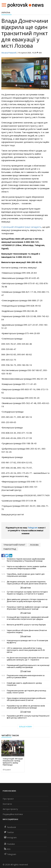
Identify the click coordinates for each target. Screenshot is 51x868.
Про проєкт (8, 799)
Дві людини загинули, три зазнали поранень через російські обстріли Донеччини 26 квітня (27, 583)
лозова (34, 545)
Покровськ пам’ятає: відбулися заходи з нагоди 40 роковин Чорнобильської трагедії (27, 608)
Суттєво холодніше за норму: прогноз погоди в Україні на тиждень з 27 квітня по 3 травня (27, 593)
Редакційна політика (13, 814)
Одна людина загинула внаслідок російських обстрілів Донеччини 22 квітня (26, 699)
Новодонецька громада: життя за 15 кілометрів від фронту (27, 642)
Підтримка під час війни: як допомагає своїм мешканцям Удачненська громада (26, 707)
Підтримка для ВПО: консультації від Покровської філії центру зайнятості (28, 717)
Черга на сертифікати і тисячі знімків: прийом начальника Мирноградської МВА (27, 567)
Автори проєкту (10, 809)
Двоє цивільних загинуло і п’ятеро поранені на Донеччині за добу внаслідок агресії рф (27, 600)
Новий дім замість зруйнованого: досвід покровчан (24, 684)
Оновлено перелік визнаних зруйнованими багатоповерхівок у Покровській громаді (26, 560)
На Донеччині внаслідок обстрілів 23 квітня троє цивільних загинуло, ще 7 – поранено (28, 659)
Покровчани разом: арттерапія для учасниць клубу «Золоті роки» (27, 692)
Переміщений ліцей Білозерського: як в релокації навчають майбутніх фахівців (28, 666)
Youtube (9, 844)
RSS (7, 849)
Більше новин (26, 727)
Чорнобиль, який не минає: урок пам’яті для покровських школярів (26, 575)
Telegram (33, 528)
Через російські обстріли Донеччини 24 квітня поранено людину (27, 631)
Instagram (10, 837)
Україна (6, 12)
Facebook (10, 827)
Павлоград (10, 549)
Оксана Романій (9, 53)
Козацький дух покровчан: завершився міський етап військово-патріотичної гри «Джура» (28, 618)
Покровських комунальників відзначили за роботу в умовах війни (26, 676)
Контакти (7, 804)
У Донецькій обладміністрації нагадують (21, 227)
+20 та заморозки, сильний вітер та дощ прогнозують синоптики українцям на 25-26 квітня (26, 650)
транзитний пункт (14, 545)
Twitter (9, 832)
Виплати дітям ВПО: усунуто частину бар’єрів (26, 625)
